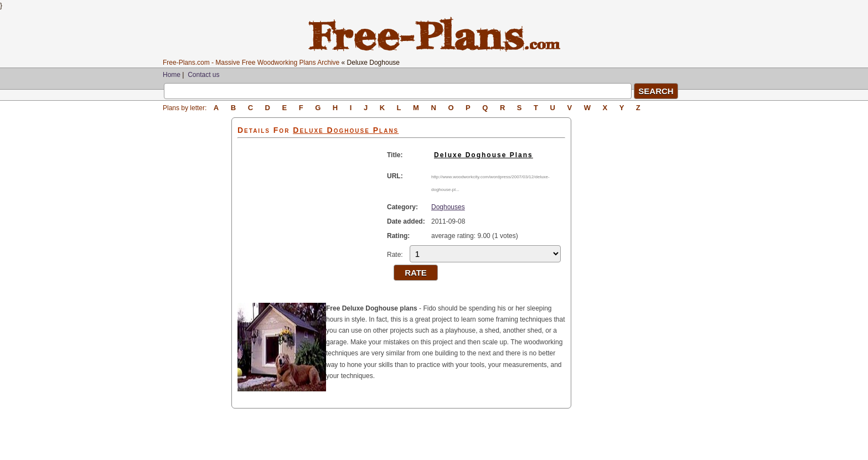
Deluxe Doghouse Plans (484, 155)
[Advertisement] (197, 283)
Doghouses (448, 207)
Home (172, 75)
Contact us (203, 75)
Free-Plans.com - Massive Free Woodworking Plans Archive (251, 63)
